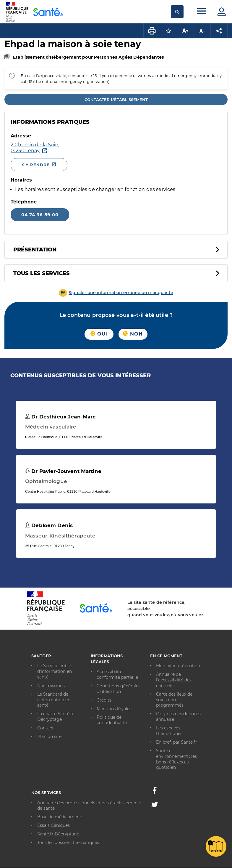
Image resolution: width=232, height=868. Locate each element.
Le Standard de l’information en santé (54, 700)
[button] (116, 293)
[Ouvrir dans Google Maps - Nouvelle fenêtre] (96, 148)
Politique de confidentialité (112, 720)
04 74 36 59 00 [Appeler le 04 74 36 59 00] (40, 215)
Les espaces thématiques (169, 731)
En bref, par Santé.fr (177, 742)
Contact (46, 728)
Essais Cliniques (53, 825)
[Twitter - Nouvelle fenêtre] (155, 806)
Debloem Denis (49, 525)
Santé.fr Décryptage (58, 834)
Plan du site (49, 737)
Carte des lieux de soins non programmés (174, 700)
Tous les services (42, 273)
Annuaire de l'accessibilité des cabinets (174, 680)
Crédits (104, 700)
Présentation (35, 250)
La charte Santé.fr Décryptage (56, 717)
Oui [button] (99, 334)
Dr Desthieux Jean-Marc (60, 417)
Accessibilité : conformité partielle (117, 674)
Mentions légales (114, 709)
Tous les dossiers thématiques (68, 843)
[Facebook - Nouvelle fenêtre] (155, 792)
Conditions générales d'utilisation (119, 689)
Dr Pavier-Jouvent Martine (63, 471)
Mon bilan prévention (178, 666)
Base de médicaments (60, 817)
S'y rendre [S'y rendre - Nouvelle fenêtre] (36, 165)
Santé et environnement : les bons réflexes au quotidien (176, 759)
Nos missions (51, 686)
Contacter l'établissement (116, 100)
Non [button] (133, 334)
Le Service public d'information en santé (55, 671)
